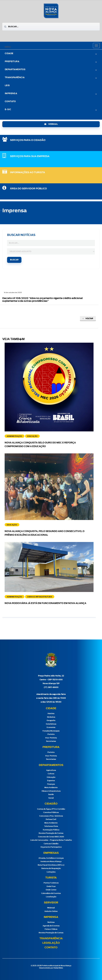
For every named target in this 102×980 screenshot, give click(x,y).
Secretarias (51, 741)
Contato (10, 102)
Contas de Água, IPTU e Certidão (51, 809)
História (51, 714)
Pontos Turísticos (51, 883)
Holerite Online (51, 911)
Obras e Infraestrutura (51, 791)
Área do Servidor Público (28, 189)
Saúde (51, 794)
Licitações (51, 872)
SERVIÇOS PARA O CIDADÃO (28, 140)
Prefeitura (12, 62)
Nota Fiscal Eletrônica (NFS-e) (51, 865)
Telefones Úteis (51, 826)
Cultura (51, 774)
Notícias (51, 922)
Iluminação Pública (51, 830)
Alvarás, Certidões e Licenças (51, 858)
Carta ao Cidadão (51, 844)
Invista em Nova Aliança (51, 861)
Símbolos (51, 717)
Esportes (51, 781)
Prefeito (51, 734)
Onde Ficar (51, 886)
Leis (7, 86)
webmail (51, 124)
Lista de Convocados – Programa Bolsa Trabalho (51, 840)
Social (51, 798)
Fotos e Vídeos (51, 929)
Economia (51, 727)
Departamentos (15, 70)
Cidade (9, 54)
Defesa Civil (51, 819)
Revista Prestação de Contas (51, 833)
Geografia (51, 720)
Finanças (51, 784)
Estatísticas (51, 724)
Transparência (15, 78)
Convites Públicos (51, 812)
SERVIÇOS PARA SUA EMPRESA (30, 156)
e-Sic (8, 110)
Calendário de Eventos (51, 893)
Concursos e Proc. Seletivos (51, 816)
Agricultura (51, 770)
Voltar (88, 319)
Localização (51, 897)
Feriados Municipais (51, 731)
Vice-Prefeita (51, 738)
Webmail (51, 908)
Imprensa (11, 94)
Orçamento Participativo (51, 847)
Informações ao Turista (28, 172)
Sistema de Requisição (51, 868)
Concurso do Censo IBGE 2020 (51, 837)
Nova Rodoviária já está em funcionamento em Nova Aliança (45, 603)
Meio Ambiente (51, 788)
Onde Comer (51, 890)
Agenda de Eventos (51, 926)
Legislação (51, 943)
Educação (51, 777)
